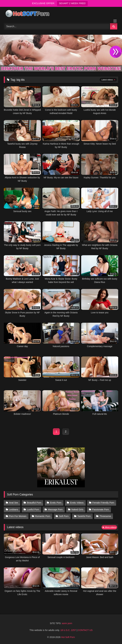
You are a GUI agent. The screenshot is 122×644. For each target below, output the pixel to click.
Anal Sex (14, 503)
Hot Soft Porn (68, 637)
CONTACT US (85, 630)
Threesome (105, 516)
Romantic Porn (43, 516)
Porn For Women (18, 516)
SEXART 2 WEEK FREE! (72, 3)
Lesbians (14, 509)
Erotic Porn (56, 503)
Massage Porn (55, 509)
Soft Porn (64, 516)
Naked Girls (77, 509)
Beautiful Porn (34, 503)
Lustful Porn (33, 509)
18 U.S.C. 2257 (68, 630)
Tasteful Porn (84, 516)
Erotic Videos (77, 503)
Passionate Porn (101, 509)
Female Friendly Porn (103, 503)
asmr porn (67, 623)
